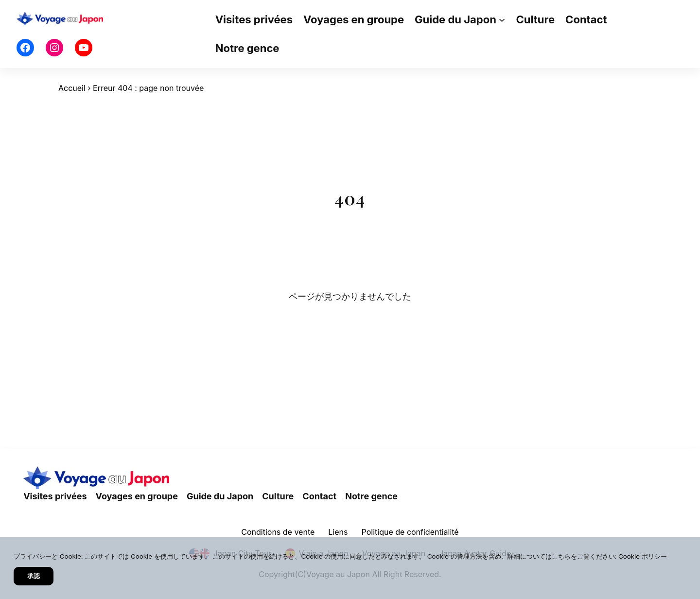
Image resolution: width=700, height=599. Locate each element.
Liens (338, 532)
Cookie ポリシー (643, 556)
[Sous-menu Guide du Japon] (502, 20)
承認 (34, 576)
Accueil (72, 88)
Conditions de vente (278, 532)
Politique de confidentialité (410, 532)
